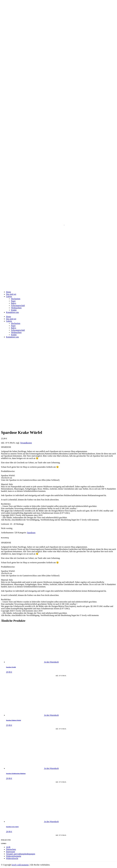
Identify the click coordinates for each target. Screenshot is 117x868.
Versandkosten (26, 443)
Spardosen (31, 533)
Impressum (11, 852)
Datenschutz (11, 849)
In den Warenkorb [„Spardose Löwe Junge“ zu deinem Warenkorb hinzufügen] (52, 822)
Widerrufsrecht (12, 858)
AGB (8, 847)
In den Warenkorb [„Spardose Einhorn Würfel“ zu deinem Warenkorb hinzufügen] (52, 715)
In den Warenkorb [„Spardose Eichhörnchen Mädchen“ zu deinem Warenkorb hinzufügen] (52, 768)
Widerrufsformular (14, 856)
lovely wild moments (20, 865)
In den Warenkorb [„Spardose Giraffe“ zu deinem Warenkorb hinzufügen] (52, 662)
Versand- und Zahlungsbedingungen (21, 854)
